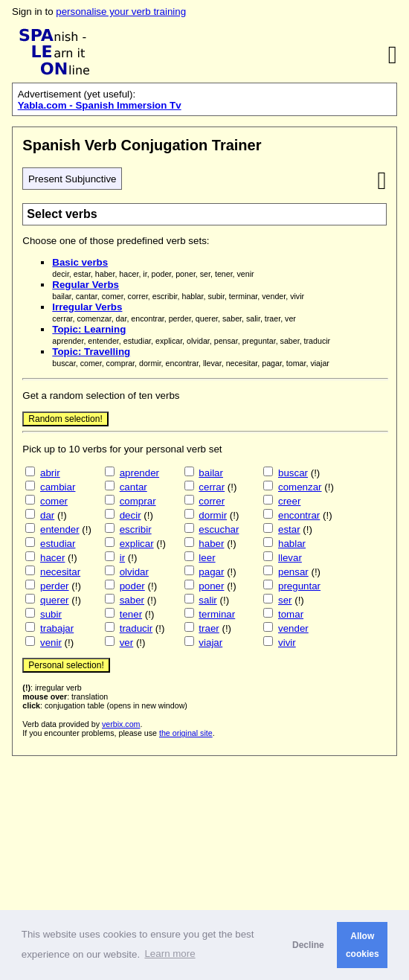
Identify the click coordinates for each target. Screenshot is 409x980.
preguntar (299, 586)
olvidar (134, 572)
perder (55, 586)
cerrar (212, 487)
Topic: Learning (89, 329)
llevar (290, 558)
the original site (186, 733)
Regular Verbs (86, 285)
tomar (291, 614)
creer (289, 501)
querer (55, 600)
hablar (292, 544)
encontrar (299, 515)
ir (122, 558)
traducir (136, 628)
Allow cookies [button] (363, 945)
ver (127, 643)
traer (209, 628)
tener (131, 614)
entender (60, 529)
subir (51, 614)
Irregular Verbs (87, 307)
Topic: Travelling (91, 352)
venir (51, 643)
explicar (137, 544)
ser (285, 600)
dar (47, 515)
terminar (217, 614)
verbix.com (121, 724)
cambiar (58, 487)
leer (207, 558)
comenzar (300, 487)
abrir (50, 473)
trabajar (57, 628)
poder (132, 586)
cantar (133, 487)
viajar (210, 643)
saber (132, 600)
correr (212, 501)
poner (211, 586)
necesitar (60, 572)
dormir (213, 515)
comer (54, 501)
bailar (211, 473)
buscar (293, 473)
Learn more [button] (170, 954)
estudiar (58, 544)
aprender (139, 473)
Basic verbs (80, 262)
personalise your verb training (121, 12)
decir (131, 515)
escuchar (219, 529)
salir (207, 600)
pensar (293, 572)
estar (289, 529)
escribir (136, 529)
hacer (52, 558)
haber (211, 544)
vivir (287, 643)
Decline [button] (308, 945)
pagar (211, 572)
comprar (138, 501)
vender (293, 628)
